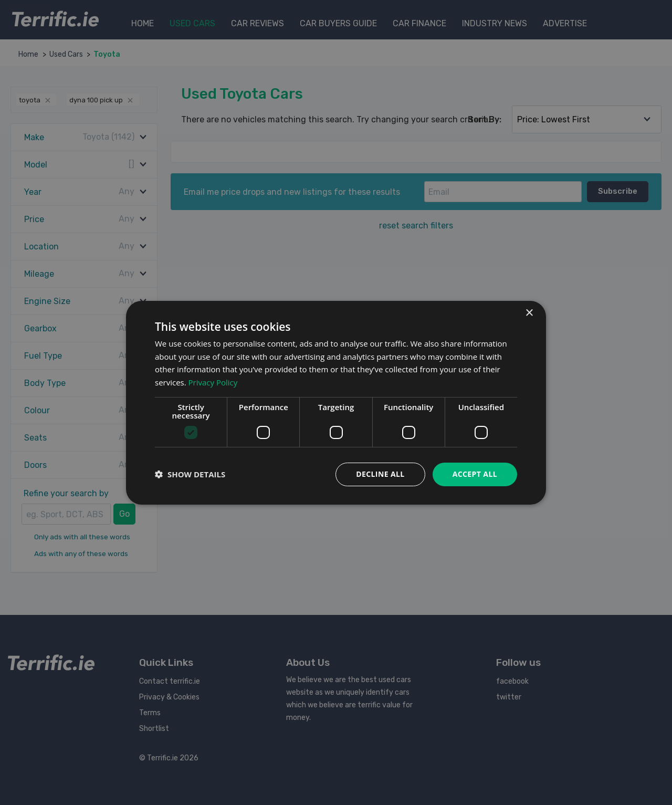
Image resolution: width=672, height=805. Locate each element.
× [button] (529, 313)
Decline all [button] (380, 474)
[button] (190, 474)
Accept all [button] (475, 474)
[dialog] (336, 402)
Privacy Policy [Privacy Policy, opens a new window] (213, 382)
